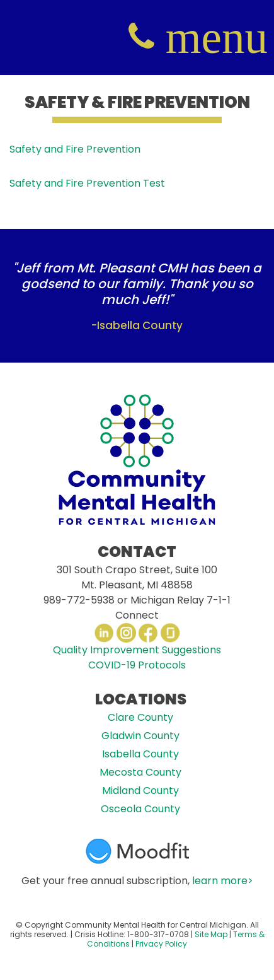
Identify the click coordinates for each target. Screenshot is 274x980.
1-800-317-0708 (158, 934)
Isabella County (140, 754)
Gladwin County (140, 736)
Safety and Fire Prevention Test (87, 183)
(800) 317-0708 (141, 37)
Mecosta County (140, 772)
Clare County (140, 717)
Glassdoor (170, 633)
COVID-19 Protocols (137, 665)
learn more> (223, 881)
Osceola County (140, 809)
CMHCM (38, 38)
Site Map (211, 934)
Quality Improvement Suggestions (137, 650)
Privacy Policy (161, 944)
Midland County (140, 790)
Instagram (126, 633)
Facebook (148, 633)
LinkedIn (104, 633)
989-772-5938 (79, 600)
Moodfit (137, 851)
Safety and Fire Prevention (75, 149)
